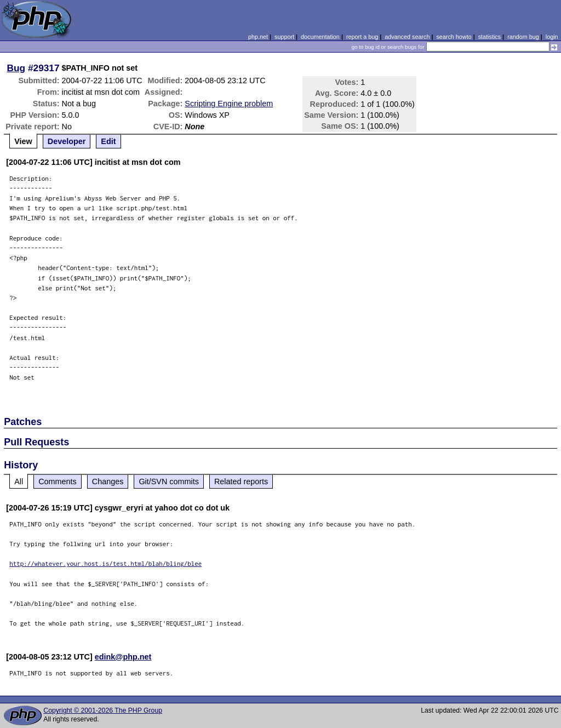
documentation (320, 37)
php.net (258, 37)
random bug (523, 37)
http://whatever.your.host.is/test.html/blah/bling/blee (105, 563)
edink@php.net (123, 657)
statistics (490, 37)
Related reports (241, 481)
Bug (16, 68)
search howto (454, 37)
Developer (67, 141)
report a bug (362, 37)
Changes (108, 481)
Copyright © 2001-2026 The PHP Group (103, 710)
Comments (58, 481)
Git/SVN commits (169, 481)
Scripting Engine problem (229, 104)
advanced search (407, 37)
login (552, 37)
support (284, 37)
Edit (108, 141)
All (19, 481)
